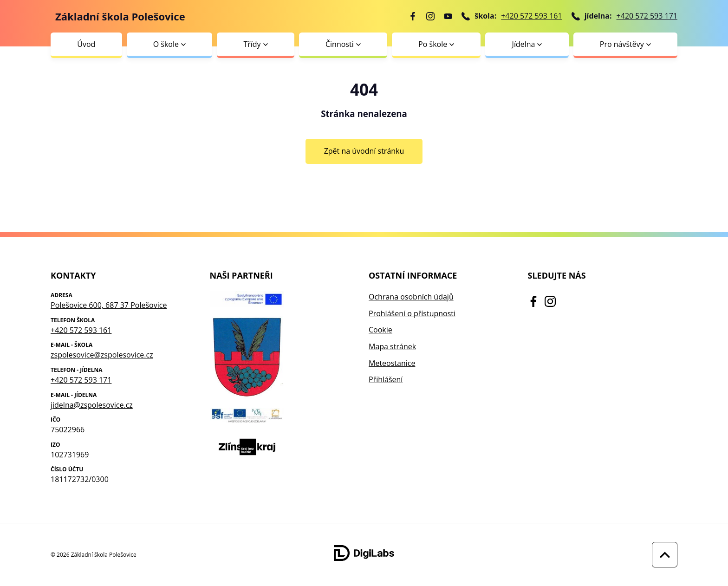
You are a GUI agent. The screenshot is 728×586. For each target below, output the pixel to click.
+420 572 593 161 (531, 16)
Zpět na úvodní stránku (364, 151)
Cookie (380, 330)
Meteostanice (392, 363)
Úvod (86, 44)
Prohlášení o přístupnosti (412, 313)
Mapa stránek (392, 346)
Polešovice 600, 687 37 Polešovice (109, 305)
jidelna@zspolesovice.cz (92, 405)
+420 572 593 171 (647, 16)
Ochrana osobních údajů (411, 297)
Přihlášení (386, 379)
